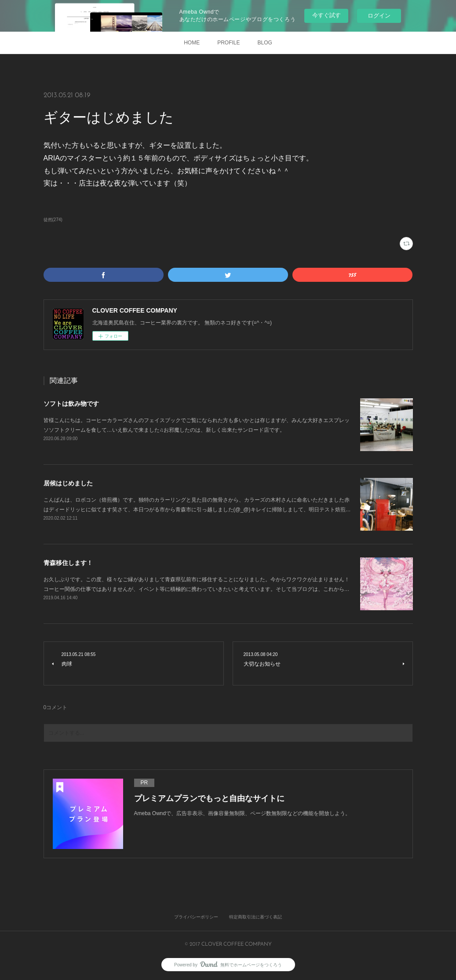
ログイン (379, 16)
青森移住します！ (68, 563)
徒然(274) (53, 220)
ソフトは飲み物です (71, 404)
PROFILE (228, 43)
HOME (192, 43)
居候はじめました (68, 483)
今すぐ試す (326, 15)
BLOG (265, 43)
